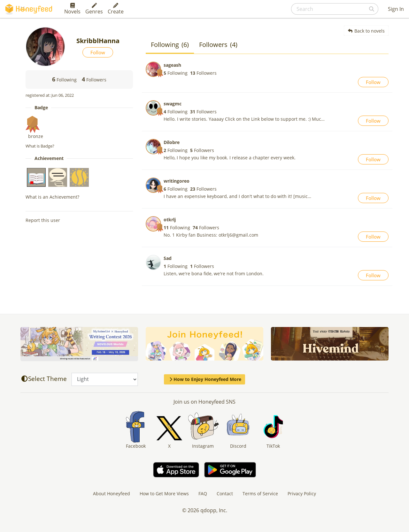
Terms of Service (260, 494)
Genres (94, 9)
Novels (72, 9)
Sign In (396, 9)
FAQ (203, 494)
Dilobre (172, 142)
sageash (172, 65)
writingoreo (177, 181)
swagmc (173, 104)
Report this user (43, 220)
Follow (98, 52)
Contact (225, 494)
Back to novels (366, 31)
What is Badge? (40, 146)
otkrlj (170, 220)
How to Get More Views (164, 494)
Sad (168, 258)
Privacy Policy (302, 494)
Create (116, 9)
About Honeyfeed (112, 494)
